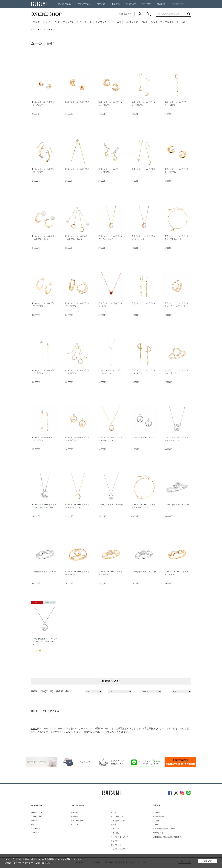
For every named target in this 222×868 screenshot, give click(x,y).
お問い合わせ (158, 833)
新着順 (34, 691)
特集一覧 (74, 812)
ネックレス (157, 22)
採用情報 (156, 821)
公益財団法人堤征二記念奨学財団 (166, 837)
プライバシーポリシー (22, 863)
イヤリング (101, 22)
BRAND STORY (64, 4)
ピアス (88, 22)
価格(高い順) (62, 691)
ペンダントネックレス (136, 22)
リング (36, 22)
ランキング (75, 825)
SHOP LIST (131, 4)
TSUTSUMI (39, 4)
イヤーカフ (115, 22)
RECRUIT (161, 4)
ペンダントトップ (118, 849)
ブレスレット (172, 22)
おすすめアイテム (78, 821)
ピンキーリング (51, 22)
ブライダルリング (72, 22)
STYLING (101, 4)
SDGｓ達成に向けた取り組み (164, 829)
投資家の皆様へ (159, 817)
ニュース (156, 825)
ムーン (34, 728)
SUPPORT (146, 4)
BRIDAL (116, 4)
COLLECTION (84, 4)
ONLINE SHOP (178, 4)
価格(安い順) (47, 691)
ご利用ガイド (125, 14)
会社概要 (156, 812)
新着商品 (74, 817)
